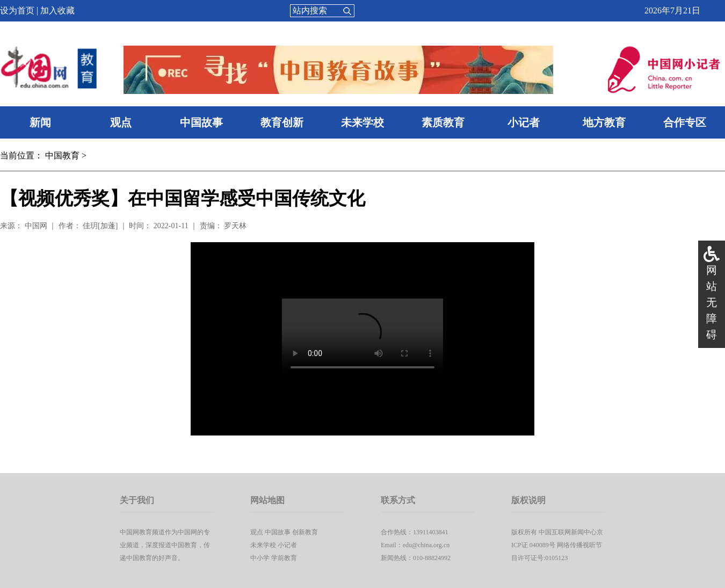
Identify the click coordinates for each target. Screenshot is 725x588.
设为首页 (17, 10)
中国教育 (62, 155)
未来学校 (363, 122)
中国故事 (201, 122)
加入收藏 (57, 10)
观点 (121, 122)
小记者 (524, 122)
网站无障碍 (712, 302)
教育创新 (282, 122)
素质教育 (443, 122)
